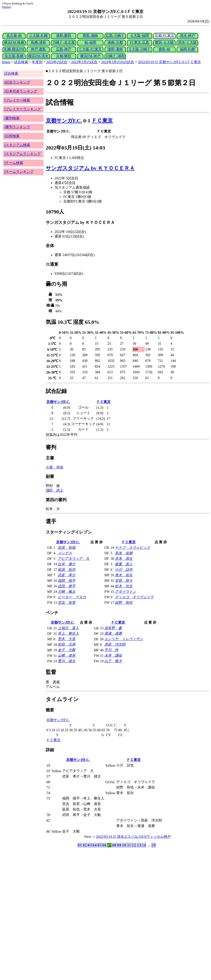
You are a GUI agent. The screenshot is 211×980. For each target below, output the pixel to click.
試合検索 (21, 62)
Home (6, 7)
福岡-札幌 (187, 49)
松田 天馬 (67, 644)
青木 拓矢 (124, 575)
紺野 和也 (124, 603)
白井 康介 (67, 564)
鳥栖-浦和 (38, 42)
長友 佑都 (124, 553)
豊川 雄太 (67, 661)
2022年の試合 (57, 62)
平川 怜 (111, 650)
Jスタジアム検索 (17, 145)
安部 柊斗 (124, 581)
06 (104, 845)
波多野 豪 (113, 628)
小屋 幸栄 (55, 467)
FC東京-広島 (140, 42)
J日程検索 (12, 136)
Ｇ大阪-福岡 (139, 36)
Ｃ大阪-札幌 (38, 36)
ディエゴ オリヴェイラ (134, 597)
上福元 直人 (68, 628)
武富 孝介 (67, 575)
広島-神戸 (64, 49)
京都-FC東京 (165, 36)
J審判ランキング (17, 127)
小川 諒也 (124, 570)
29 (154, 845)
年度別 (37, 62)
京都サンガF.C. (64, 121)
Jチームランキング (19, 172)
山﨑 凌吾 (67, 655)
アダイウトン (126, 592)
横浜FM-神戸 (90, 56)
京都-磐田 (64, 56)
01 (80, 845)
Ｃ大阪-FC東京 (90, 49)
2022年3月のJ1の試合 (118, 62)
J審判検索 (12, 118)
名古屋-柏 (14, 36)
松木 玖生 (124, 586)
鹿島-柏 (164, 49)
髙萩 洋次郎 (115, 644)
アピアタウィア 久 (74, 559)
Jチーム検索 (14, 163)
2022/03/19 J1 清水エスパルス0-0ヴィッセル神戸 (133, 837)
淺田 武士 (55, 490)
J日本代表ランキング (21, 91)
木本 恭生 (124, 559)
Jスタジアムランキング (22, 154)
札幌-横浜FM (14, 49)
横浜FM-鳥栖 (14, 42)
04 (95, 845)
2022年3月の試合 (84, 62)
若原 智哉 (67, 548)
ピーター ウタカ (72, 597)
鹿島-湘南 (90, 36)
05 (100, 845)
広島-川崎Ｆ (115, 36)
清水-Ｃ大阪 (187, 42)
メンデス (65, 553)
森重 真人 (124, 564)
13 (139, 845)
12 (134, 845)
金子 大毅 (67, 650)
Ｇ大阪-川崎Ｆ (139, 49)
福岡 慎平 (67, 581)
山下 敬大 (113, 661)
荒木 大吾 (67, 639)
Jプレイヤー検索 (17, 100)
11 (129, 845)
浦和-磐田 (64, 36)
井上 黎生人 (68, 633)
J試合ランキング (17, 82)
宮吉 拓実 (67, 603)
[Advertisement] (84, 883)
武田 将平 (67, 586)
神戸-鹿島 (38, 49)
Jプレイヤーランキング (22, 109)
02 (85, 845)
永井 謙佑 (113, 655)
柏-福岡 (90, 42)
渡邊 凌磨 (113, 633)
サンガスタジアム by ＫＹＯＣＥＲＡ (90, 168)
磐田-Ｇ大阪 (164, 42)
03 (90, 845)
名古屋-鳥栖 (14, 56)
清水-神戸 (187, 36)
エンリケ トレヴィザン (124, 639)
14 (144, 845)
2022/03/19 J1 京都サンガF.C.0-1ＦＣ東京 (170, 62)
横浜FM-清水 (38, 56)
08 (114, 845)
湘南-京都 (115, 42)
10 (124, 845)
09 (119, 845)
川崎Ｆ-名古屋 (64, 42)
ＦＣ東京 (102, 121)
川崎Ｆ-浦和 (115, 56)
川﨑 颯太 (67, 592)
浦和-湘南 (115, 49)
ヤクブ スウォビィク (133, 548)
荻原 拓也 (67, 570)
